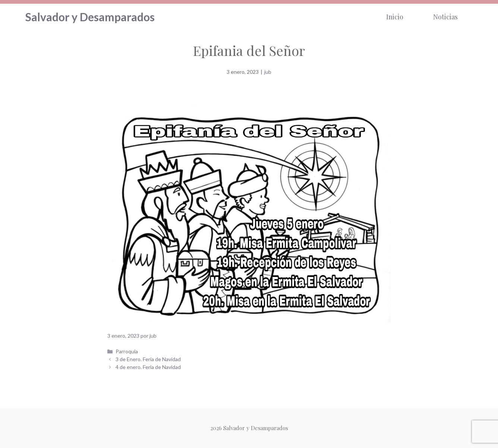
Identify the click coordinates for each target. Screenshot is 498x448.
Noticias (445, 17)
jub (268, 72)
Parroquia (127, 351)
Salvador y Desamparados (90, 17)
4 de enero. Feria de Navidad (148, 367)
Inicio (395, 17)
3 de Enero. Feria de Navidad (148, 359)
